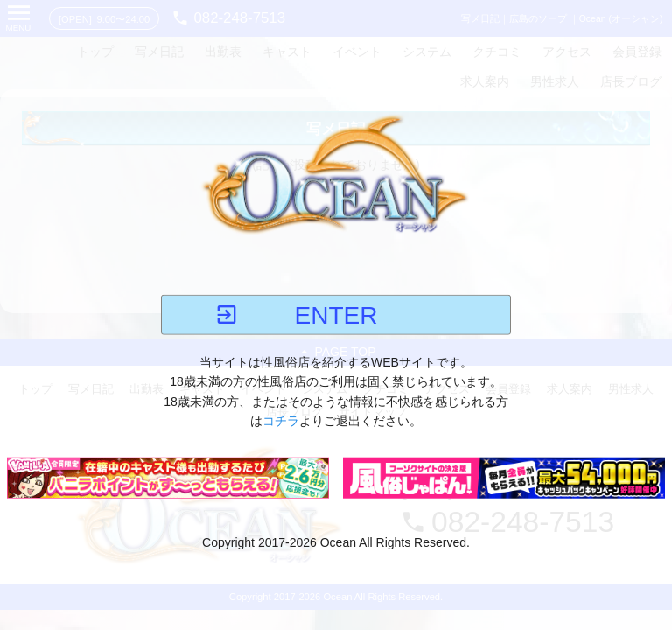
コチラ (281, 421)
